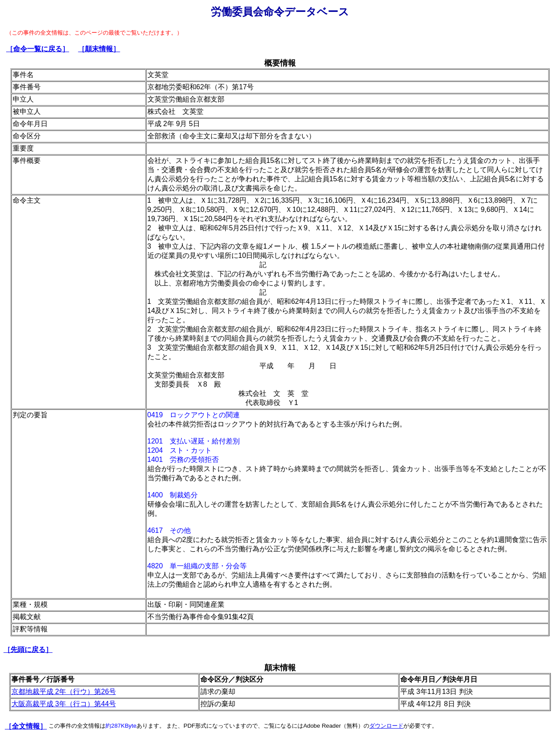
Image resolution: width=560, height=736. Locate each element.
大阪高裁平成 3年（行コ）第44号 (64, 704)
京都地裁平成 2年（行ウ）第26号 (64, 692)
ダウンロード (386, 726)
